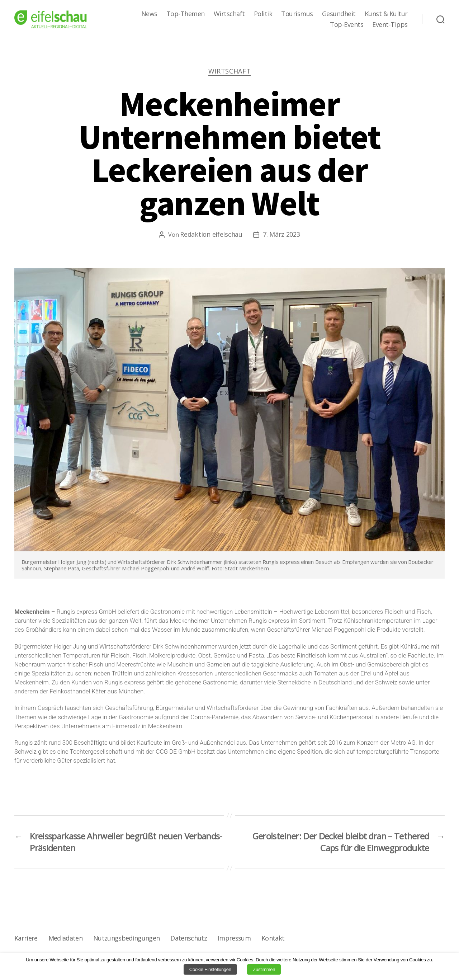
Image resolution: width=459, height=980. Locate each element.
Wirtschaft (229, 14)
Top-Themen (186, 14)
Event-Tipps (390, 25)
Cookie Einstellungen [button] (210, 969)
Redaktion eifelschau (211, 234)
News (149, 14)
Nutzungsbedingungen (126, 938)
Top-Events (347, 25)
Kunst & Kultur (386, 14)
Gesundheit (339, 14)
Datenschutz (189, 938)
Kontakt (273, 938)
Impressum (234, 938)
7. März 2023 (281, 234)
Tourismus (297, 14)
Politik (263, 14)
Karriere (26, 938)
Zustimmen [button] (264, 969)
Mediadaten (65, 938)
